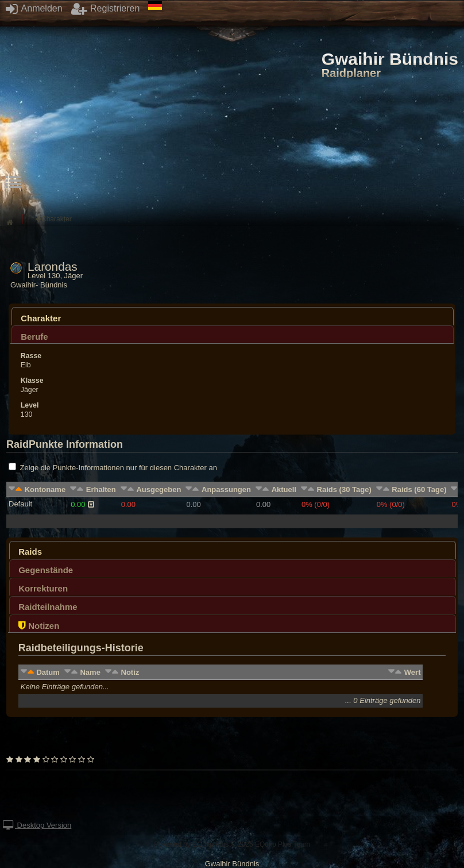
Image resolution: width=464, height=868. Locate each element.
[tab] (233, 316)
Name (90, 672)
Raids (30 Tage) (344, 489)
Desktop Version (37, 825)
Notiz (130, 672)
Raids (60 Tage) (419, 489)
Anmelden (34, 8)
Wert (413, 672)
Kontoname (45, 489)
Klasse (32, 381)
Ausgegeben (158, 489)
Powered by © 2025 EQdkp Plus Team (232, 844)
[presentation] (233, 319)
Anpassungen (226, 489)
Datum (48, 672)
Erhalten (101, 489)
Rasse (31, 356)
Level (30, 405)
